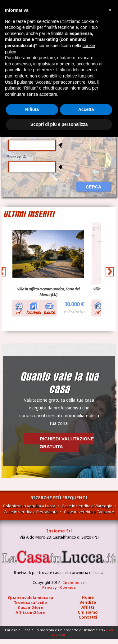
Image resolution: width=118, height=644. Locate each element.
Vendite (88, 602)
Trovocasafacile (30, 602)
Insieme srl (74, 582)
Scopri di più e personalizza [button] (59, 124)
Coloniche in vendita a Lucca (29, 506)
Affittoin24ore (30, 612)
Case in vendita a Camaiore (89, 512)
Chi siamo (88, 612)
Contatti (88, 617)
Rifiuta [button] (32, 109)
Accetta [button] (86, 109)
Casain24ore (30, 607)
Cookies (68, 587)
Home (88, 597)
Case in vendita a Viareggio (87, 506)
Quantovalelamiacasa (30, 598)
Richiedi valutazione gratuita (67, 443)
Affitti (88, 607)
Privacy (50, 587)
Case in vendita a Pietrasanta (31, 512)
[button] (110, 10)
